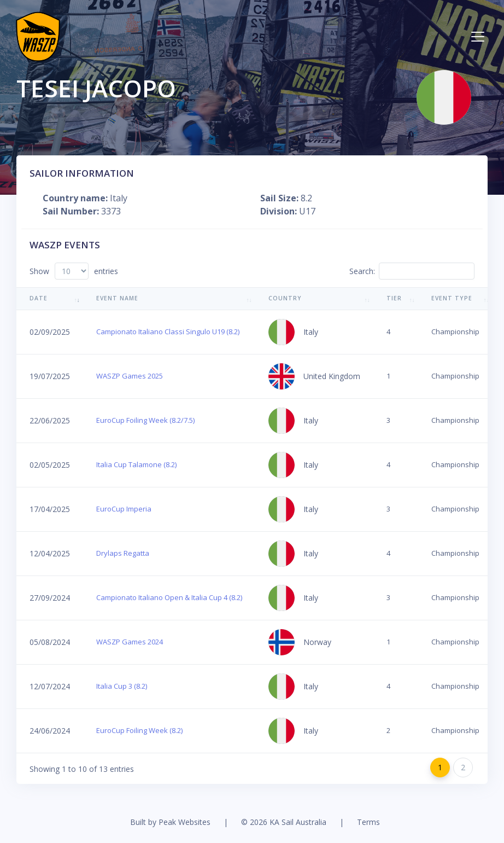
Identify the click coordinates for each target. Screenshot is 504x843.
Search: (412, 271)
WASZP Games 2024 (130, 642)
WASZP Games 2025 (130, 376)
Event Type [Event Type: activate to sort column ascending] (452, 298)
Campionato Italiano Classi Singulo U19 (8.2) (168, 332)
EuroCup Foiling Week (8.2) (139, 730)
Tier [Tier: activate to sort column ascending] (394, 298)
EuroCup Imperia (124, 509)
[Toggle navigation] (478, 37)
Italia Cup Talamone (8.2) (136, 464)
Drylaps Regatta (123, 553)
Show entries (74, 271)
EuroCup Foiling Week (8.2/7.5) (145, 420)
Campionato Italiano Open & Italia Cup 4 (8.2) (169, 597)
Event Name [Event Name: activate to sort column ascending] (117, 298)
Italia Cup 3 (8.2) (122, 686)
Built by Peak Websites (170, 822)
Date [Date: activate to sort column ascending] (39, 298)
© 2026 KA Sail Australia (284, 822)
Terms (368, 822)
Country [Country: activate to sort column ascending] (285, 298)
